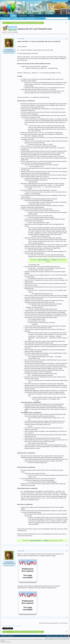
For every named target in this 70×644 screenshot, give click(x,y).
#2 (67, 551)
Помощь (57, 636)
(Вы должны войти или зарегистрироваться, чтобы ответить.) (53, 623)
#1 (67, 39)
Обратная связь (50, 636)
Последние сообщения (18, 19)
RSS (68, 636)
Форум (13, 16)
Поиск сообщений (6, 19)
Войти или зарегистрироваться (60, 1)
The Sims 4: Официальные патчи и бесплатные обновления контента (26, 34)
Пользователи (22, 16)
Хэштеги (32, 16)
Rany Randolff (58, 34)
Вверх (65, 636)
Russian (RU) (10, 636)
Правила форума (30, 19)
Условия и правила (49, 638)
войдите (55, 260)
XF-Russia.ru (8, 642)
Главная (6, 16)
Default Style (4, 636)
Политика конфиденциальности (62, 638)
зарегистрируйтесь (43, 260)
